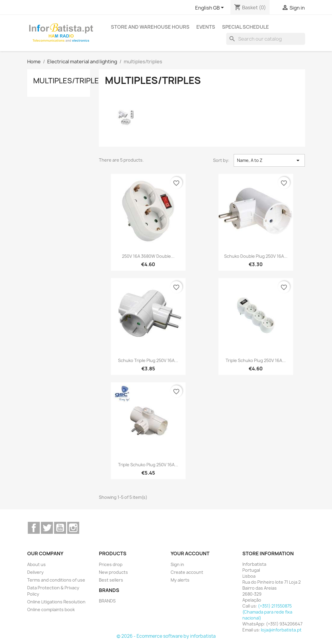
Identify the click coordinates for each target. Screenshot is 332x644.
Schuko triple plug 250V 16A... (148, 360)
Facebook (34, 528)
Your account (190, 553)
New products (113, 572)
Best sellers (111, 580)
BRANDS (107, 601)
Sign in (177, 564)
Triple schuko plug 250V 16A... (256, 360)
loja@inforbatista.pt (281, 630)
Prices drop (111, 564)
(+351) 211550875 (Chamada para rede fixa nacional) (267, 612)
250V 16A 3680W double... (148, 256)
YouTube (60, 528)
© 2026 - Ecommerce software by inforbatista (166, 636)
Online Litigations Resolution (56, 602)
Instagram (73, 528)
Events (206, 27)
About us (36, 564)
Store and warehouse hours (150, 27)
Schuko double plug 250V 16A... (256, 256)
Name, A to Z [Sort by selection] (269, 160)
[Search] (266, 39)
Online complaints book (51, 609)
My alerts (180, 580)
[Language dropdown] (211, 8)
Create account (187, 572)
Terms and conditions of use (56, 580)
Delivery (35, 572)
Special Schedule (245, 27)
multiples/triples (68, 81)
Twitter (47, 528)
